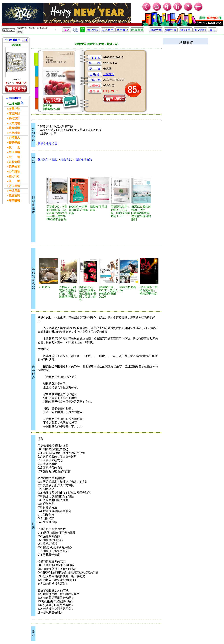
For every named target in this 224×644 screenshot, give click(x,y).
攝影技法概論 (84, 160)
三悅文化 (109, 74)
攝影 (55, 160)
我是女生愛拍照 (47, 144)
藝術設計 (43, 160)
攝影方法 (66, 160)
